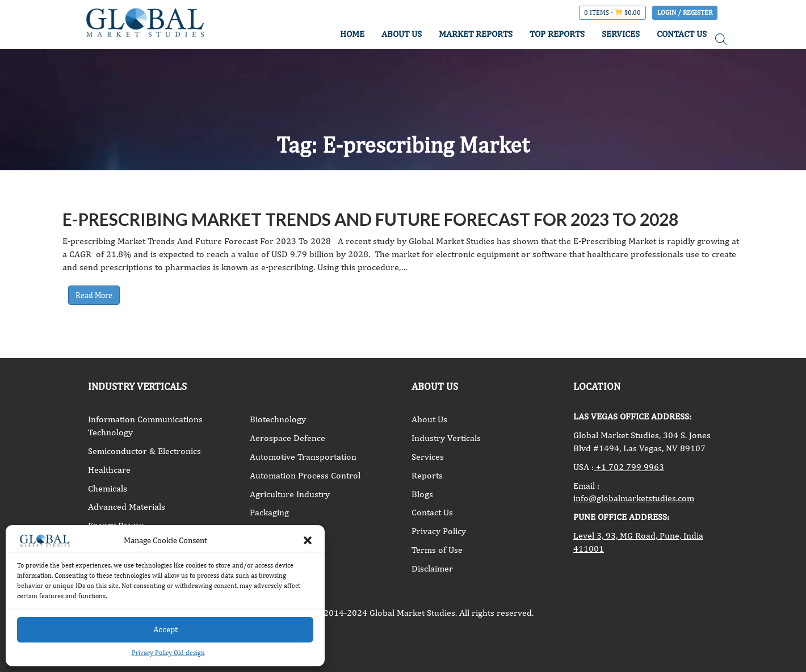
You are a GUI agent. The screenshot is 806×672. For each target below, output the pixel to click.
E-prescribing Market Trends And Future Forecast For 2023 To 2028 (370, 219)
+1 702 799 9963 (629, 467)
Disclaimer (432, 568)
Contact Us (432, 512)
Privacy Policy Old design (168, 653)
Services (428, 457)
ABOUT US (402, 34)
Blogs (422, 494)
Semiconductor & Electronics (144, 451)
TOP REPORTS (557, 34)
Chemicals (108, 488)
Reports (427, 475)
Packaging (269, 512)
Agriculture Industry (290, 494)
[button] (308, 540)
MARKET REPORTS (476, 34)
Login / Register (685, 12)
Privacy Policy (439, 531)
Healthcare (109, 470)
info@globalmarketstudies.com (634, 498)
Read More (94, 295)
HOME (352, 34)
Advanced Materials (127, 507)
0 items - (612, 12)
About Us (429, 419)
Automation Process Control (305, 475)
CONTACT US (682, 34)
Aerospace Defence (287, 438)
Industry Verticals (446, 438)
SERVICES (621, 34)
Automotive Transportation (303, 457)
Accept (165, 629)
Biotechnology (278, 419)
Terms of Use (437, 550)
